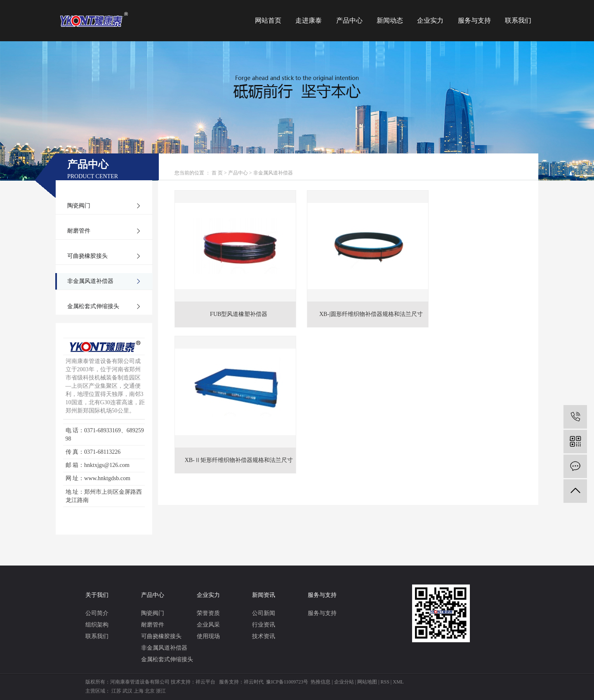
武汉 (127, 691)
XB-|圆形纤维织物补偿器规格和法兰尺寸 (351, 305)
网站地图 (367, 682)
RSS (385, 682)
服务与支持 (474, 20)
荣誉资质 (208, 613)
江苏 (116, 691)
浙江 (161, 691)
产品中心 (349, 20)
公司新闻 (264, 613)
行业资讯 (264, 625)
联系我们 (518, 20)
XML (398, 682)
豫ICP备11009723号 (287, 682)
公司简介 (97, 613)
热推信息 (321, 682)
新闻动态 (390, 20)
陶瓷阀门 (79, 206)
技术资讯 (264, 636)
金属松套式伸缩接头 (93, 306)
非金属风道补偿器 (90, 281)
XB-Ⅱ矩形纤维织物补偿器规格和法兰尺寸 (471, 305)
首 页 (217, 173)
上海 (139, 691)
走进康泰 (309, 20)
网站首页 (268, 20)
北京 (150, 691)
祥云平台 (205, 682)
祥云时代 (254, 682)
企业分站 (344, 682)
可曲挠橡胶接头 (87, 256)
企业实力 (430, 20)
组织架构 (97, 625)
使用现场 (208, 636)
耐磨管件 (79, 231)
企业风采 (208, 625)
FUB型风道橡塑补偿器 (232, 305)
